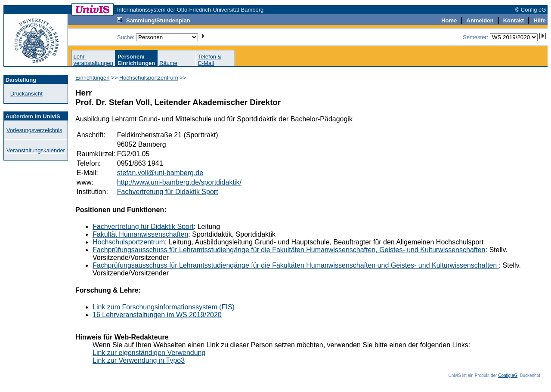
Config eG (508, 375)
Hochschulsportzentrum (149, 78)
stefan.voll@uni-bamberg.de (160, 173)
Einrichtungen (93, 78)
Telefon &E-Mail (210, 60)
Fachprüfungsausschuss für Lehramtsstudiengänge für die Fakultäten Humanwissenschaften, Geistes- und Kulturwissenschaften (289, 250)
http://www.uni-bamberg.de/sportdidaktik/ (179, 182)
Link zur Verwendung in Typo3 (139, 360)
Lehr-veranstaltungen (93, 60)
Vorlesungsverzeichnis (34, 130)
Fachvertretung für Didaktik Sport (168, 192)
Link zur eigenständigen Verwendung (149, 353)
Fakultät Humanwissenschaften (140, 234)
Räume (168, 63)
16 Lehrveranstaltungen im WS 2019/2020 (157, 315)
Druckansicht (26, 94)
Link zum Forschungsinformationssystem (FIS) (164, 307)
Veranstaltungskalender (36, 150)
